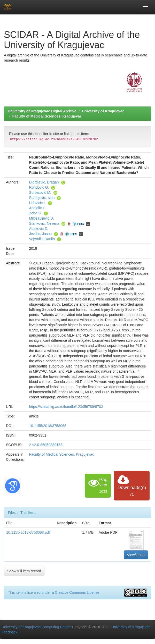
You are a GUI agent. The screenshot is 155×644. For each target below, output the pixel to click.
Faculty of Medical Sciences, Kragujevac (47, 116)
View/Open (136, 555)
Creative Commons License (77, 592)
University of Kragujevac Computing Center (36, 627)
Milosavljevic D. (41, 218)
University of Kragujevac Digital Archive (42, 111)
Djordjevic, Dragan (44, 182)
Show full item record (24, 571)
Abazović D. (39, 229)
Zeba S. (35, 213)
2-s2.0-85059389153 (46, 445)
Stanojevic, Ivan (42, 198)
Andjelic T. (37, 208)
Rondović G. (39, 187)
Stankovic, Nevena (44, 223)
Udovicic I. (37, 203)
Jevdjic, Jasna (40, 234)
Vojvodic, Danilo (42, 239)
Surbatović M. (40, 193)
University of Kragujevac (103, 111)
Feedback (9, 632)
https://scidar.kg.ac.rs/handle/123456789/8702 (66, 407)
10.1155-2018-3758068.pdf (28, 532)
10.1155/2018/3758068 (48, 426)
